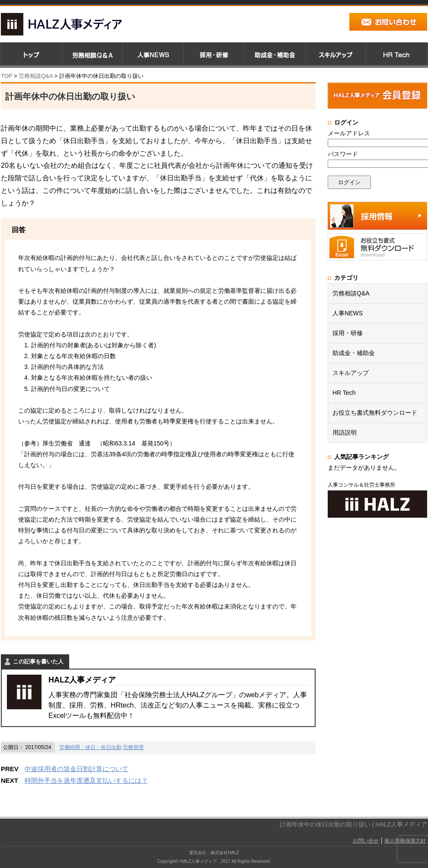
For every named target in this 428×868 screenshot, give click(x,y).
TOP (6, 76)
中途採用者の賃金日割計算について (77, 769)
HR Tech (344, 393)
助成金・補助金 (354, 353)
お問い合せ (366, 841)
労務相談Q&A (36, 76)
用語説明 (345, 432)
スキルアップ (351, 373)
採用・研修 (348, 333)
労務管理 (133, 747)
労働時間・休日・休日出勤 (90, 747)
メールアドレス (349, 133)
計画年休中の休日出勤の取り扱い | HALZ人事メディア (353, 824)
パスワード (343, 154)
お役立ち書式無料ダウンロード (375, 413)
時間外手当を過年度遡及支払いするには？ (86, 780)
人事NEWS (348, 313)
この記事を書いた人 (38, 661)
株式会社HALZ (225, 853)
